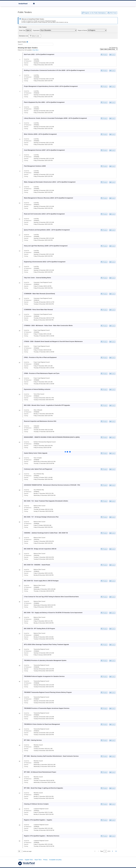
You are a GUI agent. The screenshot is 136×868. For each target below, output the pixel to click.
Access (112, 55)
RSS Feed (112, 13)
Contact (21, 860)
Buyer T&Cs (38, 860)
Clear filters (35, 50)
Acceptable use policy (55, 860)
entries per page (27, 851)
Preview (104, 55)
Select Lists (35, 36)
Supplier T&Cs (29, 860)
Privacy (45, 860)
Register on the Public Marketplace (94, 13)
